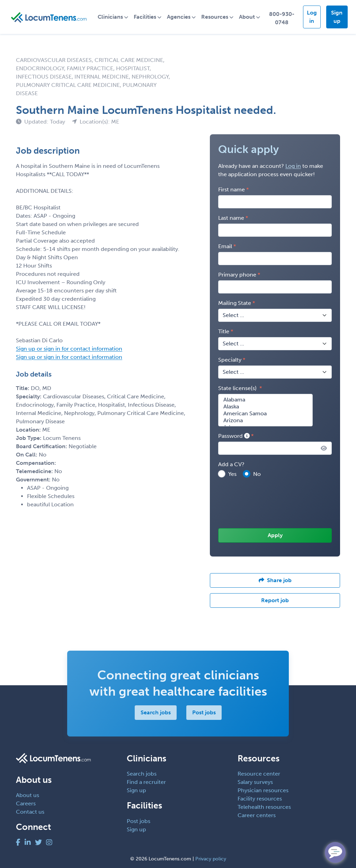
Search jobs (155, 712)
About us (28, 795)
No (257, 474)
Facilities (145, 17)
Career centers (257, 815)
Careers (26, 803)
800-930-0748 (282, 18)
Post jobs (204, 712)
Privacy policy (211, 859)
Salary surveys (255, 782)
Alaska (265, 407)
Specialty (230, 360)
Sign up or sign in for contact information (69, 349)
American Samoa (265, 414)
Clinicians (110, 17)
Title (224, 331)
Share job (275, 580)
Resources (215, 17)
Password (234, 436)
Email (225, 246)
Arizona (265, 421)
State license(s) (238, 388)
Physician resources (263, 790)
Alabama (265, 400)
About (247, 17)
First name (232, 189)
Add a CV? (231, 464)
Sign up (337, 17)
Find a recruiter (146, 782)
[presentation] (271, 504)
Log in (312, 17)
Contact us (30, 812)
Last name (231, 218)
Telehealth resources (264, 807)
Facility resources (260, 799)
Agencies (179, 17)
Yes (232, 474)
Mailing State (235, 303)
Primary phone (237, 275)
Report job (275, 600)
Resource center (259, 774)
